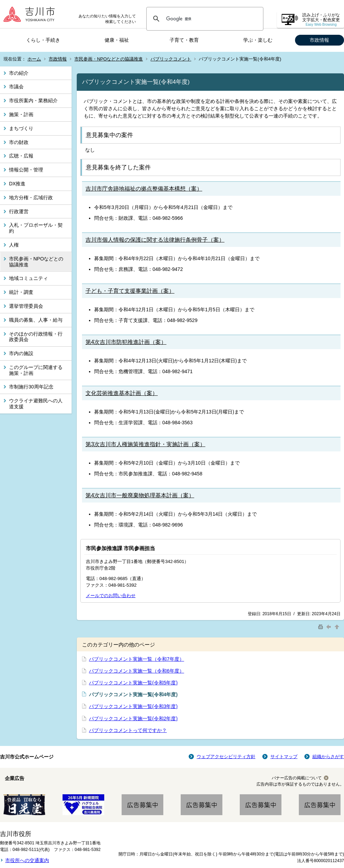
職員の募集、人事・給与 (36, 320)
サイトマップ (284, 757)
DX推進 (17, 184)
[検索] (204, 19)
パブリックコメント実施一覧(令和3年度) (133, 706)
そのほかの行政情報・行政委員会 (36, 337)
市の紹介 (19, 73)
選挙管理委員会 (26, 306)
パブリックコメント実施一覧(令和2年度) (133, 718)
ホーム (34, 59)
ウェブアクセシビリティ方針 (226, 757)
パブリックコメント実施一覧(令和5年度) (133, 683)
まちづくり (21, 128)
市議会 (16, 87)
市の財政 (19, 142)
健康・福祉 (117, 40)
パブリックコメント (171, 59)
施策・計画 (21, 114)
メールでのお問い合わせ (111, 596)
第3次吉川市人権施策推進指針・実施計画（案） (145, 444)
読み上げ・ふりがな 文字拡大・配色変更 (321, 20)
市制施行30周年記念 (31, 387)
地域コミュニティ (28, 278)
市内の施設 (21, 353)
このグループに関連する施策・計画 (36, 370)
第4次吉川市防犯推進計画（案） (126, 342)
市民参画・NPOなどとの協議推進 (109, 59)
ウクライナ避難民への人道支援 (36, 404)
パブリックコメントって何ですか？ (128, 730)
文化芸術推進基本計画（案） (122, 393)
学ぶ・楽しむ (258, 40)
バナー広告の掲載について (297, 778)
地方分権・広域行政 (31, 198)
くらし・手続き (43, 40)
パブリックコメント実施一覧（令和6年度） (137, 671)
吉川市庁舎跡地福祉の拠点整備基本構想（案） (144, 189)
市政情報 (319, 40)
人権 (14, 245)
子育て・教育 (184, 40)
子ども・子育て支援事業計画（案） (130, 291)
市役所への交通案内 (27, 860)
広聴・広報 (21, 156)
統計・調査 (21, 292)
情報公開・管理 (26, 170)
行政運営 (19, 211)
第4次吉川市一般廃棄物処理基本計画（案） (140, 495)
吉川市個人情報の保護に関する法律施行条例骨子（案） (155, 240)
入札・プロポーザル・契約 (36, 228)
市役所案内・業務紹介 (33, 101)
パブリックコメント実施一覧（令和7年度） (137, 659)
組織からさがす (328, 757)
